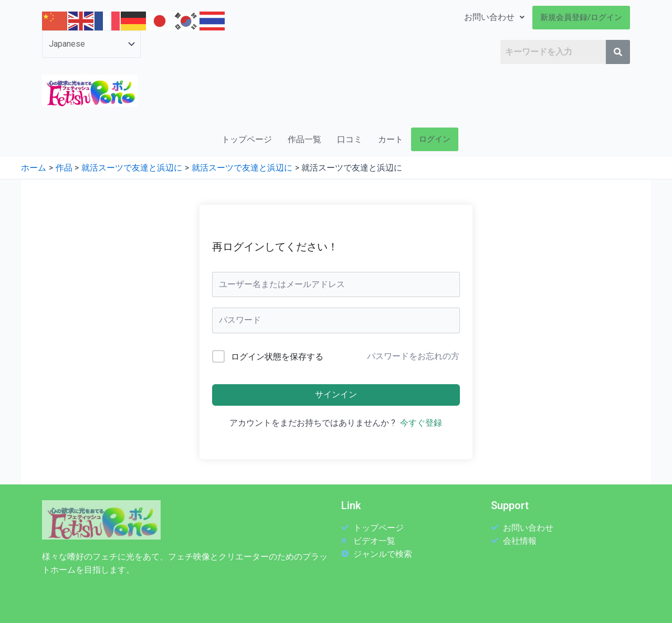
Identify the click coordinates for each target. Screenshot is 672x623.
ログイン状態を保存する (277, 357)
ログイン (435, 139)
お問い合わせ (494, 17)
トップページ (247, 139)
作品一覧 (304, 139)
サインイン (336, 394)
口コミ (350, 139)
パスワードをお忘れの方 (413, 356)
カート (391, 139)
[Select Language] (91, 44)
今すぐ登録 (421, 423)
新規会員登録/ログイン (581, 17)
